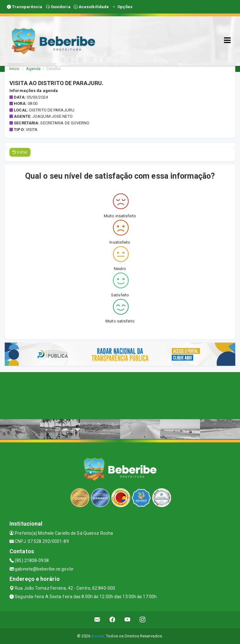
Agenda (33, 69)
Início (14, 69)
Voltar (20, 152)
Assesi (98, 636)
